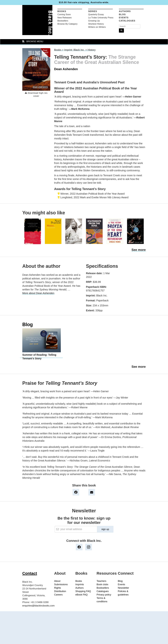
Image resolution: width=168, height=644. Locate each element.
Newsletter (123, 588)
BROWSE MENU (33, 41)
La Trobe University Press (101, 18)
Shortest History (96, 24)
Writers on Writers (97, 27)
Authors (125, 11)
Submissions (61, 584)
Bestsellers (63, 21)
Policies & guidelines (123, 593)
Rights (58, 588)
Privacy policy (104, 595)
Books (62, 11)
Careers (58, 595)
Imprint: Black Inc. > (76, 50)
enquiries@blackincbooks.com (38, 606)
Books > (59, 50)
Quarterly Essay (96, 14)
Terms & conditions (102, 600)
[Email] (76, 529)
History (92, 50)
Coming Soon (64, 14)
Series (93, 11)
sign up (105, 529)
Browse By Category (68, 24)
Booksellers (103, 588)
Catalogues (127, 21)
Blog (122, 14)
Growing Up (94, 21)
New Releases (65, 18)
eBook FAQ (81, 595)
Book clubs (102, 584)
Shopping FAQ (83, 591)
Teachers (101, 581)
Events (124, 18)
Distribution (60, 591)
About (57, 581)
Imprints (80, 584)
